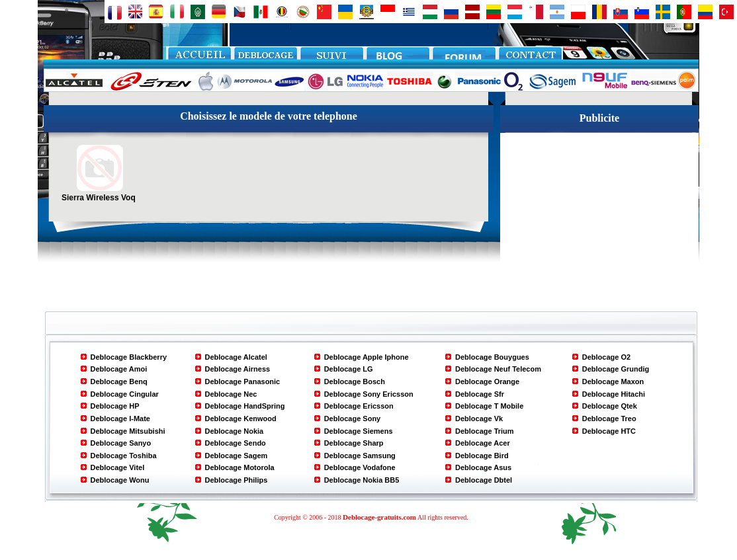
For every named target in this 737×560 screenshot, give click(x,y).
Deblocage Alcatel (236, 357)
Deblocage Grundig (616, 369)
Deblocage (265, 57)
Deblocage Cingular (125, 394)
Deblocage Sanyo (121, 443)
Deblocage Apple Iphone (367, 357)
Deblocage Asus (483, 467)
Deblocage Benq (119, 381)
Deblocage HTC (609, 431)
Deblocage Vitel (118, 467)
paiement (331, 57)
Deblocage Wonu (120, 480)
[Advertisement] (599, 216)
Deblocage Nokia (235, 431)
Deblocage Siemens (359, 431)
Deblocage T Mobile (489, 406)
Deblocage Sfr (480, 394)
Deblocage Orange (487, 381)
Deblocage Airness (238, 369)
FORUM (464, 57)
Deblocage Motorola (240, 467)
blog (398, 57)
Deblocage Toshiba (124, 456)
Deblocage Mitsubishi (128, 431)
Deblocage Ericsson (359, 406)
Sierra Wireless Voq (99, 193)
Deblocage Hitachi (614, 394)
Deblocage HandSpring (245, 406)
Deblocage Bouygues (492, 357)
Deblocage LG (349, 369)
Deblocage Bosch (355, 381)
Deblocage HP (115, 406)
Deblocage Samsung (360, 456)
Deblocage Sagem (237, 456)
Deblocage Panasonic (243, 381)
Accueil (199, 57)
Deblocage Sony (353, 419)
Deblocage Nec (231, 394)
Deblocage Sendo (236, 443)
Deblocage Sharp (354, 443)
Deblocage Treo (609, 419)
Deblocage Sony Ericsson (369, 394)
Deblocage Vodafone (360, 467)
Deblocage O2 (606, 357)
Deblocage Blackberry (129, 357)
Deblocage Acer (483, 443)
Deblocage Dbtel (484, 480)
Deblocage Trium (485, 431)
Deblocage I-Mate (120, 419)
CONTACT (530, 57)
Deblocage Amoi (119, 369)
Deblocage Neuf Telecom (498, 369)
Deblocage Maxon (613, 381)
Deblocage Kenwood (241, 419)
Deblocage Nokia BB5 (362, 480)
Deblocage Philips (237, 480)
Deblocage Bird (482, 456)
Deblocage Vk (479, 419)
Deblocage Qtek (610, 406)
